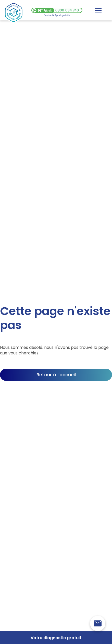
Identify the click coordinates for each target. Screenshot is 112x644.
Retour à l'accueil (56, 375)
